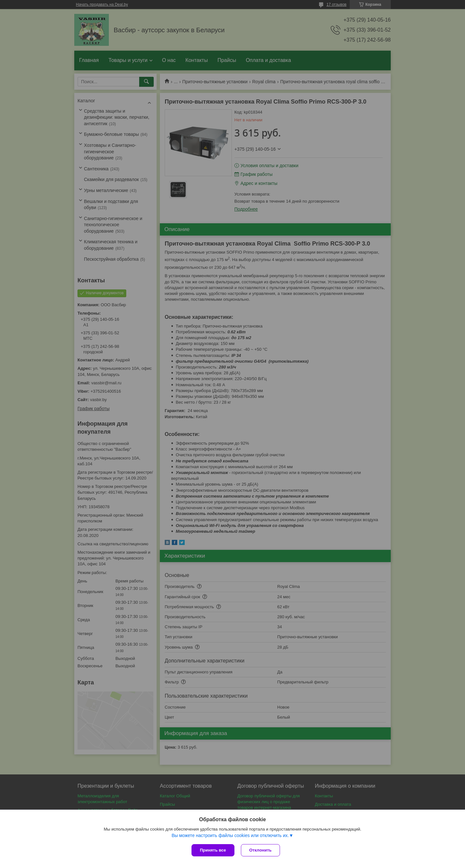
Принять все (213, 850)
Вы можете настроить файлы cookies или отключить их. (230, 835)
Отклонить (260, 850)
